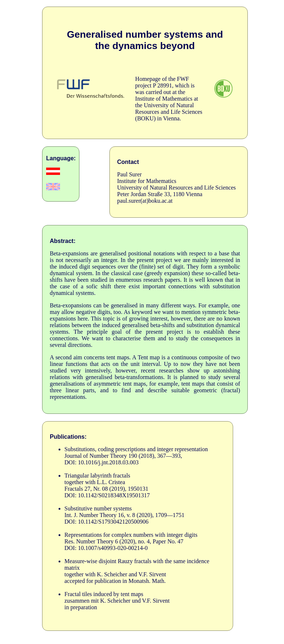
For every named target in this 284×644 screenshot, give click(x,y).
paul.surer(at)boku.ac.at (145, 201)
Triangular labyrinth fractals (97, 475)
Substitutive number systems (98, 508)
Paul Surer (129, 174)
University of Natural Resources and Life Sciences (176, 188)
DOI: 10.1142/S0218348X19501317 (107, 495)
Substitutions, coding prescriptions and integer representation (136, 449)
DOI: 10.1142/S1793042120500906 (106, 522)
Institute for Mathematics (147, 181)
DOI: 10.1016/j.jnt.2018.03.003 (102, 462)
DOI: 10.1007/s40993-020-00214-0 (106, 548)
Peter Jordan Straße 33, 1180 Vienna (160, 194)
